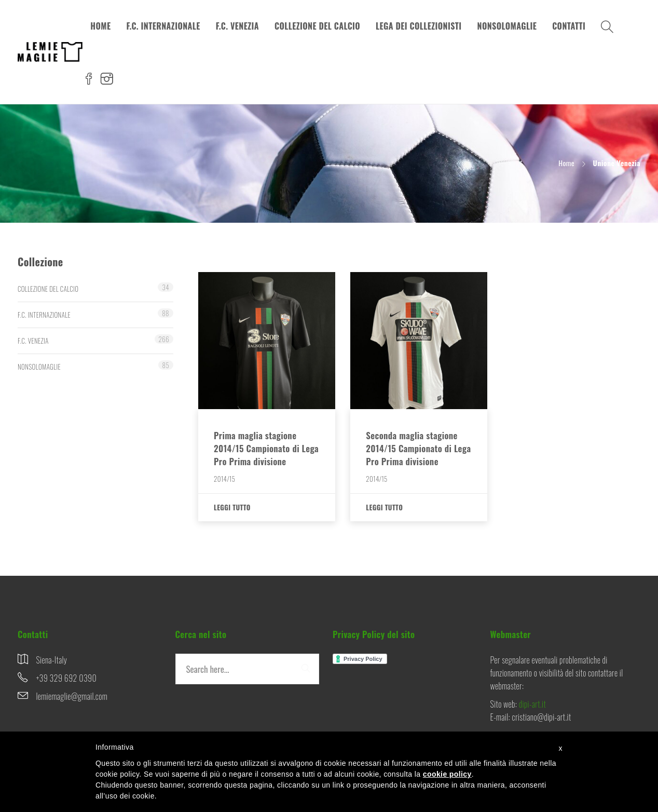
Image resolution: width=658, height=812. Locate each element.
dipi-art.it (532, 704)
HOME (100, 26)
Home (566, 163)
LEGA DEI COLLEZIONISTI (419, 26)
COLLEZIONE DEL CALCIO (317, 26)
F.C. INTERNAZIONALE (163, 26)
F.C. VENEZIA (237, 26)
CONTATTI (569, 26)
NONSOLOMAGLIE (507, 26)
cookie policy (447, 774)
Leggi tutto (232, 507)
